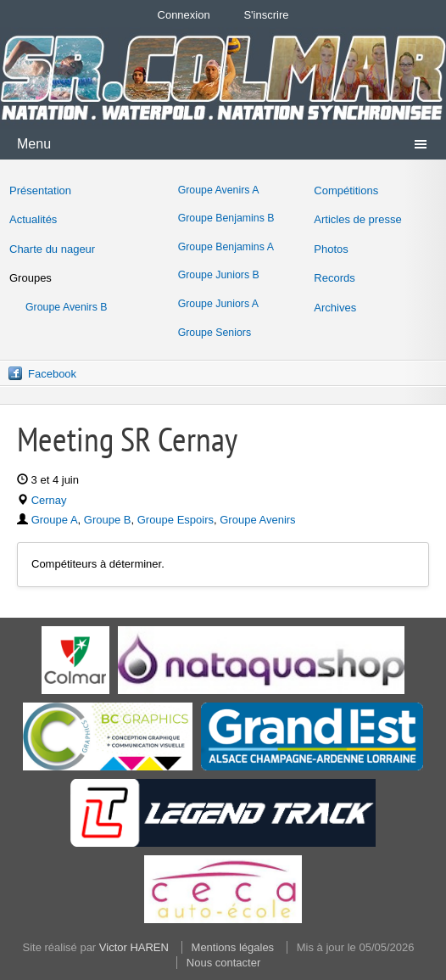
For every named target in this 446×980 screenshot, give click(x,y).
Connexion (184, 15)
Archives (335, 308)
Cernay (49, 500)
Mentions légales (233, 947)
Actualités (33, 219)
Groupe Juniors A (218, 304)
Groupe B (108, 520)
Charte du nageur (52, 249)
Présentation (40, 190)
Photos (331, 249)
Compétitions (346, 190)
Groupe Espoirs (176, 520)
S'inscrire (266, 15)
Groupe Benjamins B (226, 218)
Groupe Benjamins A (226, 247)
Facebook (52, 374)
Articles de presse (357, 219)
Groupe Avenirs (257, 520)
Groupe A (55, 520)
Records (334, 278)
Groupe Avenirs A (219, 190)
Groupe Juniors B (219, 275)
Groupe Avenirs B (67, 307)
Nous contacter (223, 963)
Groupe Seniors (215, 333)
